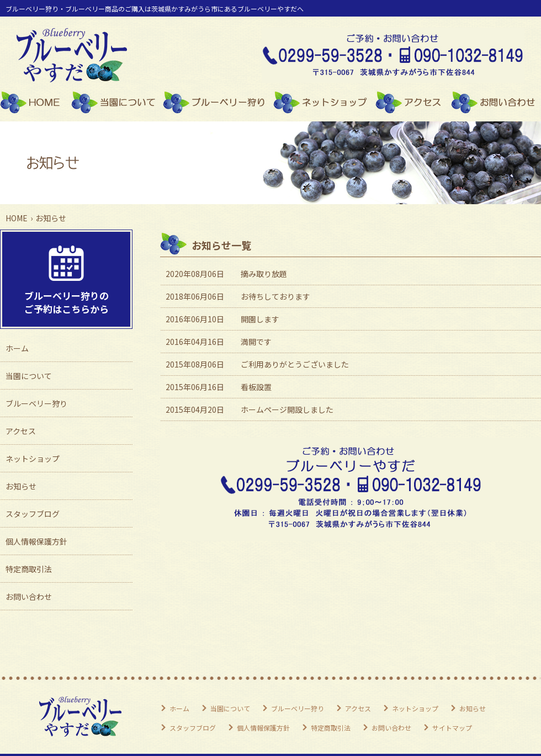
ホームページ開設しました (287, 409)
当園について (117, 102)
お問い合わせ (496, 102)
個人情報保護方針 (36, 541)
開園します (260, 319)
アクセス (413, 102)
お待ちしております (275, 296)
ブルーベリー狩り (218, 102)
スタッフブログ (33, 514)
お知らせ (21, 486)
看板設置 (256, 387)
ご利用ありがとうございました (295, 364)
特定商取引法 (29, 569)
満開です (256, 342)
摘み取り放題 (264, 274)
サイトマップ (452, 728)
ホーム (36, 102)
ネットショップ (324, 102)
